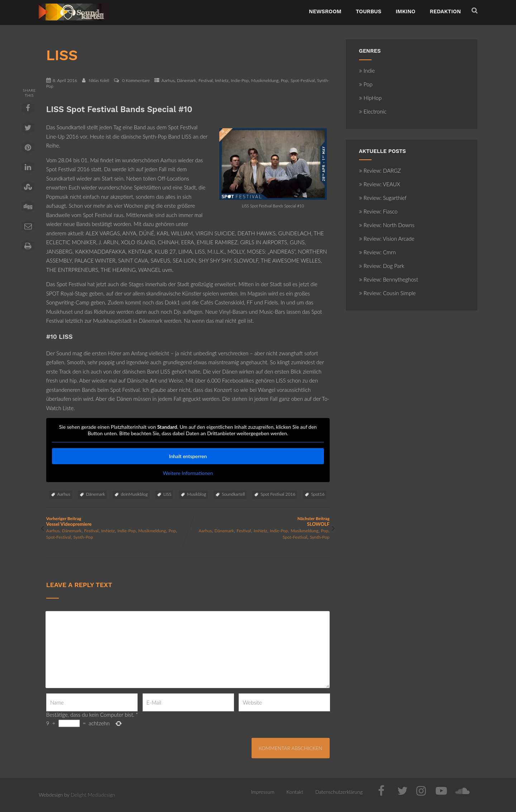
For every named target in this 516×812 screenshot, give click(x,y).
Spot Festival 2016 (278, 494)
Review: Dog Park (382, 266)
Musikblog (197, 494)
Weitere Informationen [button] (188, 473)
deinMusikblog (134, 494)
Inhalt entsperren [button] (188, 456)
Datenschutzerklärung (339, 792)
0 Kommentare (136, 80)
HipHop (370, 98)
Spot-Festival (303, 80)
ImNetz (222, 80)
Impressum (262, 792)
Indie (367, 71)
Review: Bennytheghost (389, 279)
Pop (285, 80)
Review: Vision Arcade (387, 239)
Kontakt (295, 792)
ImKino (405, 11)
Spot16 (318, 494)
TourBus (369, 11)
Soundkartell (233, 494)
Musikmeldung (265, 80)
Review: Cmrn (378, 252)
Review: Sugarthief (383, 198)
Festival (206, 80)
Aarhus (168, 80)
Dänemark (187, 80)
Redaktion (445, 11)
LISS (167, 494)
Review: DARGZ (380, 170)
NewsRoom (325, 11)
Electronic (373, 111)
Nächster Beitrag (259, 521)
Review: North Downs (387, 225)
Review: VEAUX (380, 184)
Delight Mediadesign (93, 795)
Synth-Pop (83, 537)
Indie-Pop (240, 80)
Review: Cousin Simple (388, 293)
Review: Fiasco (378, 211)
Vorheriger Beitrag (117, 521)
